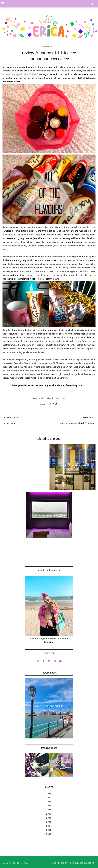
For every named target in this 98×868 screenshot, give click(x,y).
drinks (55, 398)
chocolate (46, 398)
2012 (49, 834)
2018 (49, 810)
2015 (49, 822)
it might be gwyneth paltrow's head (20, 74)
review (63, 398)
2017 (49, 814)
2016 (49, 818)
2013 (49, 830)
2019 (49, 806)
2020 (49, 802)
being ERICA (20, 863)
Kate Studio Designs (82, 863)
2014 (49, 826)
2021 (49, 798)
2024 (49, 794)
